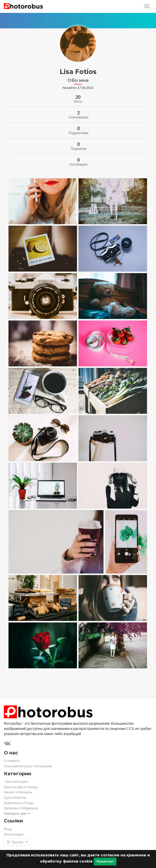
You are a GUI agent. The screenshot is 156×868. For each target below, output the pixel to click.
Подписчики (78, 133)
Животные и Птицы (19, 803)
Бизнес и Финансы (18, 792)
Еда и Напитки (15, 798)
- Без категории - (17, 782)
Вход (8, 829)
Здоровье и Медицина (21, 808)
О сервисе (12, 761)
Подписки (79, 149)
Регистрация (14, 834)
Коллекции (79, 164)
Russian (17, 842)
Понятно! (105, 861)
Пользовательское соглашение (28, 766)
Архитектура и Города (21, 787)
